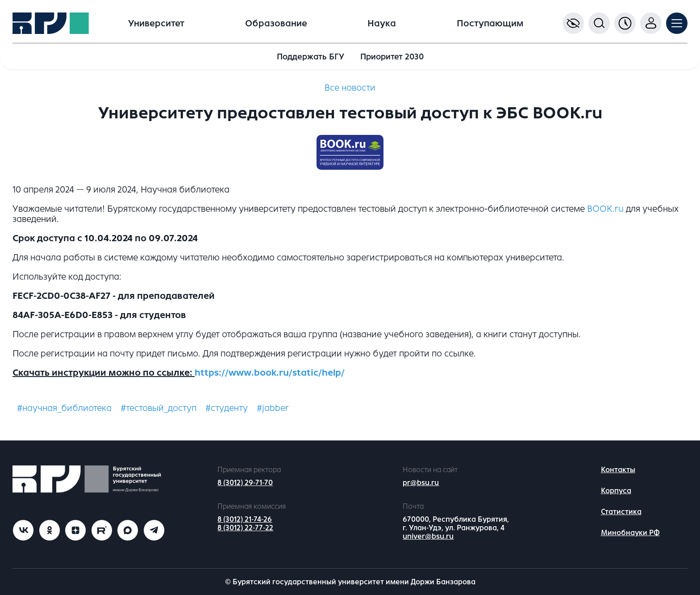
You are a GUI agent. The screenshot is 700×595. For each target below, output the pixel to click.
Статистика (621, 512)
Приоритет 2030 (392, 57)
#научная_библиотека (64, 408)
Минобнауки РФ (630, 533)
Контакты (618, 470)
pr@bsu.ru (421, 483)
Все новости (350, 88)
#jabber (273, 408)
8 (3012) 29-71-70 (245, 483)
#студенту (227, 408)
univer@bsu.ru (428, 536)
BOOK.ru (605, 209)
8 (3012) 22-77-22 (245, 528)
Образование (276, 23)
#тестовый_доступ (158, 408)
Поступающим (490, 23)
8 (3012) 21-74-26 (245, 519)
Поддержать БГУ (310, 57)
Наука (382, 23)
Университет (156, 23)
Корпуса (616, 491)
